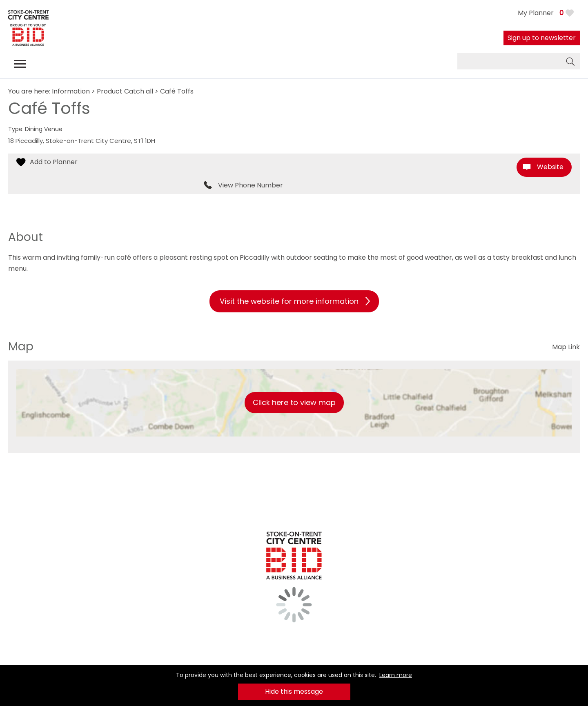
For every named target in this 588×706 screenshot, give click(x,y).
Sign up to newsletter (542, 38)
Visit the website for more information (289, 301)
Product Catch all (125, 91)
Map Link (566, 347)
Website (550, 167)
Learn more (396, 675)
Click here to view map (294, 402)
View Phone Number (251, 185)
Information (71, 91)
